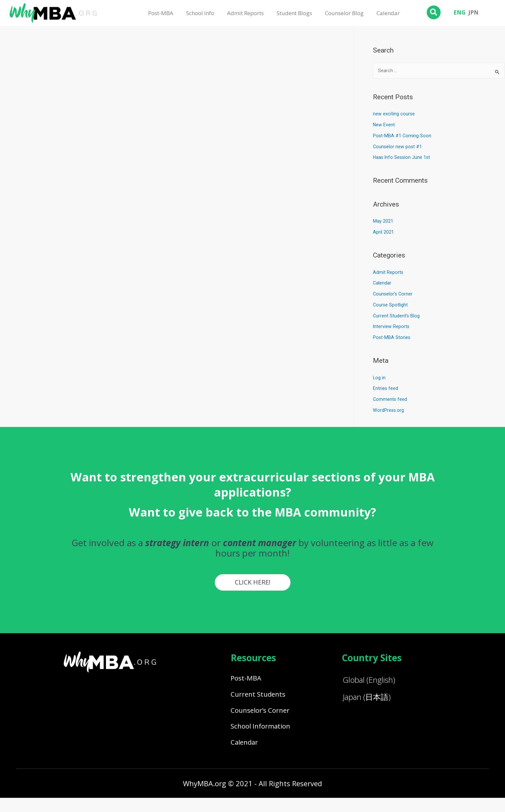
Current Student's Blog (397, 316)
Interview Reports (391, 327)
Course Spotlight (391, 305)
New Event (384, 125)
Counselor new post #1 (398, 147)
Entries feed (386, 389)
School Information (265, 736)
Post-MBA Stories (392, 338)
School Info (200, 13)
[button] (253, 583)
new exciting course (394, 114)
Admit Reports (245, 13)
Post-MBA (161, 13)
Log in (379, 378)
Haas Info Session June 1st (402, 158)
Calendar (388, 13)
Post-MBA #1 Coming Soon (403, 136)
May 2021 (383, 222)
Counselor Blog (344, 13)
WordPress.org (389, 411)
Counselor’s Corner (265, 717)
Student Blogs (294, 13)
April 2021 (383, 233)
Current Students (262, 699)
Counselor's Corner (393, 295)
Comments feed (390, 400)
